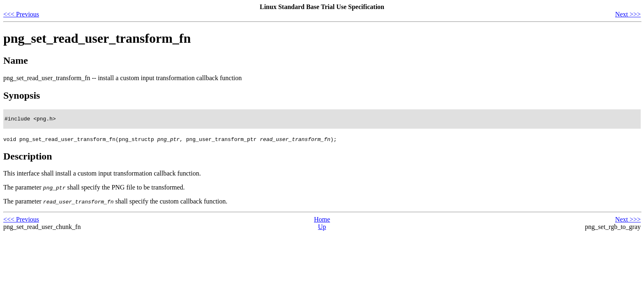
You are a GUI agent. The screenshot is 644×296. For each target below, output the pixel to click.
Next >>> (628, 14)
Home (322, 221)
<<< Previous (21, 14)
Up (322, 228)
